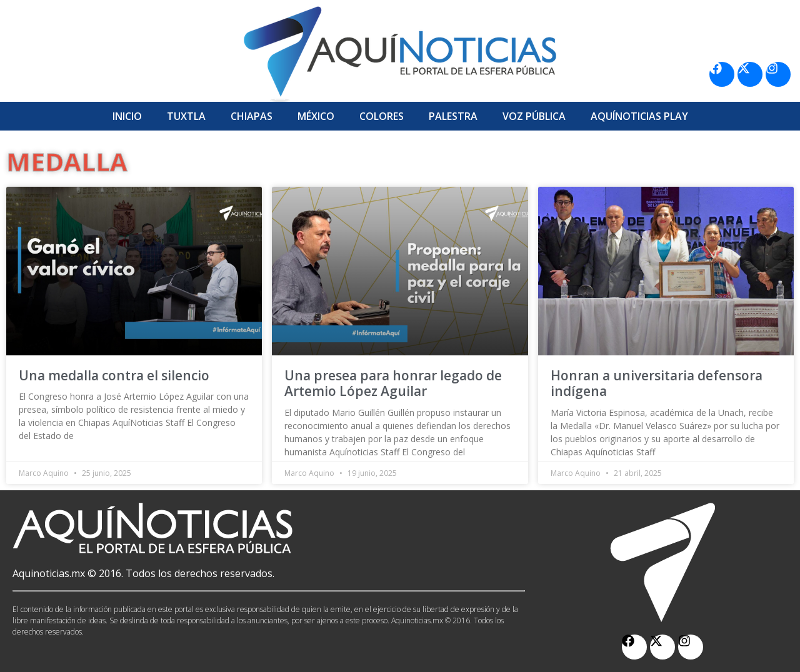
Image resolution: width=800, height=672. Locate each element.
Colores (382, 116)
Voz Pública (534, 116)
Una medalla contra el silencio (114, 375)
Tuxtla (186, 116)
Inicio (127, 116)
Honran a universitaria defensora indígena (657, 383)
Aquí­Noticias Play (639, 116)
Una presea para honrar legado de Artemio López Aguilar (393, 383)
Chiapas (252, 116)
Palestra (453, 116)
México (316, 116)
